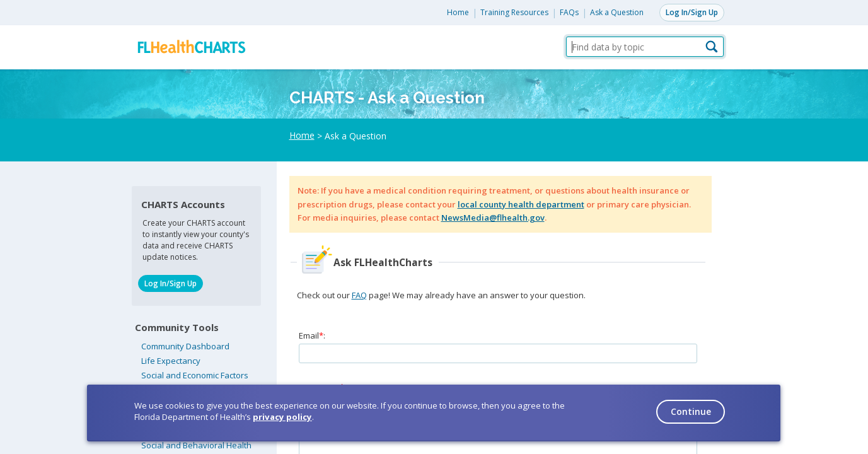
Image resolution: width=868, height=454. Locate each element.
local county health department (521, 204)
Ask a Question (617, 12)
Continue (691, 411)
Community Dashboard (185, 346)
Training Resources (514, 12)
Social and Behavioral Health (196, 445)
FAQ (359, 295)
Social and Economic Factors (195, 375)
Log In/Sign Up (692, 12)
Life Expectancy (171, 361)
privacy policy (282, 417)
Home (458, 12)
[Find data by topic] (645, 47)
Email (309, 335)
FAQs (569, 12)
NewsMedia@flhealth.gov (493, 218)
